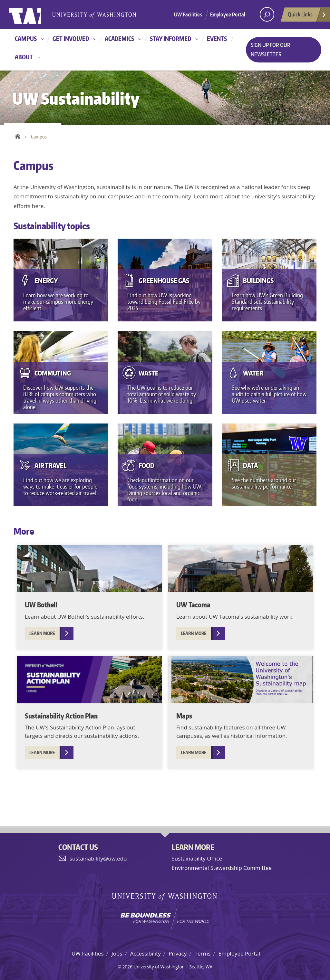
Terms (203, 953)
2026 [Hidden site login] (127, 967)
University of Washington (35, 14)
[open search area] (267, 14)
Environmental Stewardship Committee (222, 868)
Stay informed (170, 38)
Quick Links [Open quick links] (307, 16)
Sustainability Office (197, 858)
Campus (26, 38)
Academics (119, 38)
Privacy (178, 953)
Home (18, 135)
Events (217, 38)
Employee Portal (228, 14)
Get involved (71, 38)
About (24, 57)
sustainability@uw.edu (98, 858)
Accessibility (146, 953)
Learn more (42, 633)
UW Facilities (188, 14)
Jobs (117, 953)
